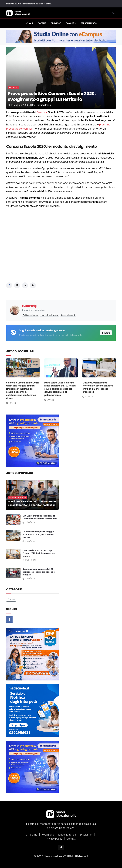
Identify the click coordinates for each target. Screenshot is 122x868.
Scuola (29, 23)
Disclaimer (86, 835)
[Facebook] (9, 619)
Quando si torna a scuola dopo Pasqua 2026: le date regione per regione (39, 553)
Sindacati (56, 23)
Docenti (42, 23)
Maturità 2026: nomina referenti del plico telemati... (29, 4)
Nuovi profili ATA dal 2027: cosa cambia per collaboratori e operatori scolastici (32, 503)
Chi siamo (32, 835)
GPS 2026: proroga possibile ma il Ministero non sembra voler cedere (40, 517)
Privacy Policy (54, 839)
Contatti (71, 839)
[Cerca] (114, 13)
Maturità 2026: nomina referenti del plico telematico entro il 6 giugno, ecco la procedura (98, 387)
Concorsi (71, 23)
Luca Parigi (45, 105)
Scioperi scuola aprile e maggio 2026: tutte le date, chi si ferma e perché (38, 535)
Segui (106, 333)
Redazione (48, 835)
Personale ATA (89, 23)
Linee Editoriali (67, 835)
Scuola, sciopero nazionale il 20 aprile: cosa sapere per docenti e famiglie (39, 572)
